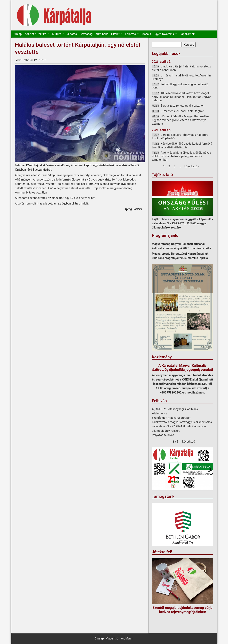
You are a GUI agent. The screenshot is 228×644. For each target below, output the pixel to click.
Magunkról (112, 638)
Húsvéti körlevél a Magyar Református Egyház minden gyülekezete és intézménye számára (181, 120)
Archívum (127, 638)
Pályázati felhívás (163, 435)
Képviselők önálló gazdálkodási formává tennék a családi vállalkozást (182, 145)
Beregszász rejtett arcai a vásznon (182, 106)
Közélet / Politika (36, 34)
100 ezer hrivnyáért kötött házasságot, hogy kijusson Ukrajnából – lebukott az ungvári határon (182, 97)
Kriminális (102, 34)
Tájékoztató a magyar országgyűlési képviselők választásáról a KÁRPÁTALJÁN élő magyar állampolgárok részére (183, 223)
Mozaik (146, 34)
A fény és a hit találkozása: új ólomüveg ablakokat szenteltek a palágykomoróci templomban (181, 156)
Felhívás (131, 34)
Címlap (17, 34)
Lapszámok (187, 34)
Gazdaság (86, 34)
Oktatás (72, 34)
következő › (192, 166)
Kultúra (57, 34)
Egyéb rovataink (164, 34)
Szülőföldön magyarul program (172, 418)
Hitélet (116, 34)
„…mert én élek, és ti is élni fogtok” (182, 111)
